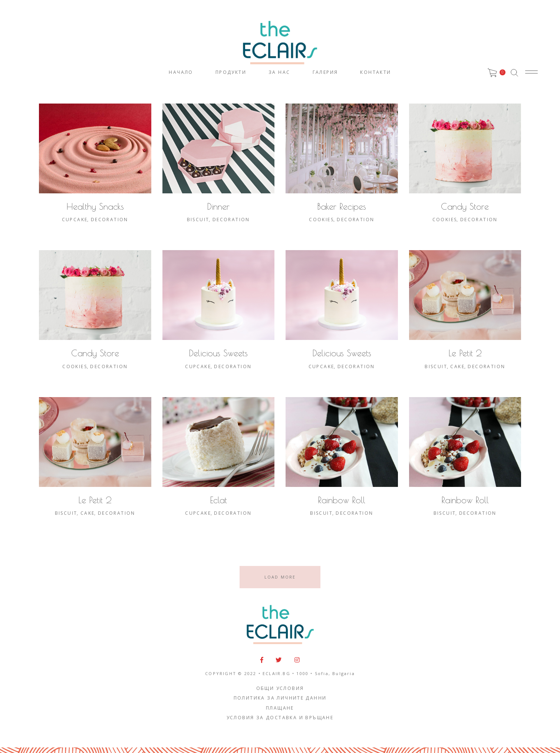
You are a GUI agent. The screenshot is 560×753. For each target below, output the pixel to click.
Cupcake (75, 220)
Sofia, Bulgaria (335, 673)
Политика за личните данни (280, 698)
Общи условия (280, 688)
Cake (457, 366)
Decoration (110, 220)
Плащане (280, 708)
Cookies (321, 220)
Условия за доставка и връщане (280, 718)
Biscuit (198, 220)
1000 (302, 673)
